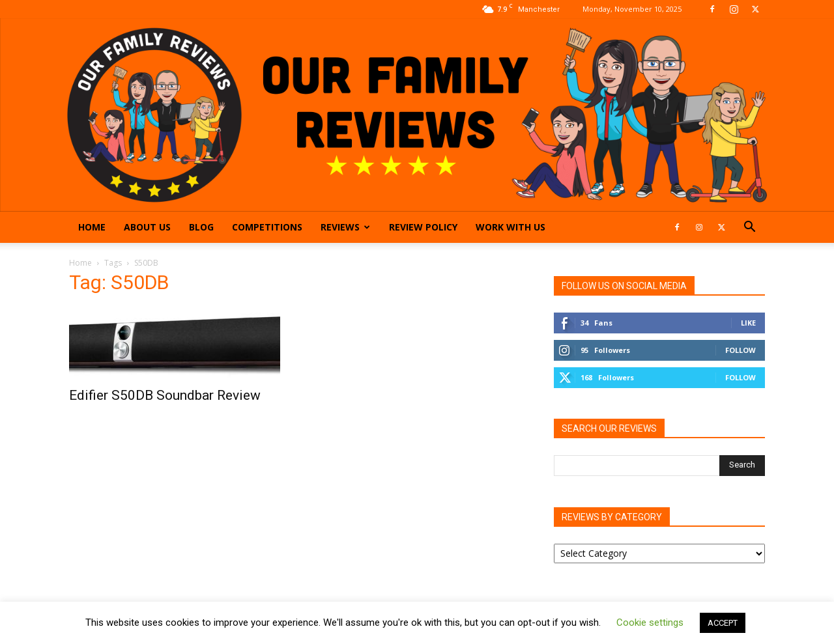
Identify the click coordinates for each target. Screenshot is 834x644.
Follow (741, 350)
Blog (201, 227)
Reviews (345, 227)
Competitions (267, 227)
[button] (749, 228)
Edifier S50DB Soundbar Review (165, 395)
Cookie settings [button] (650, 623)
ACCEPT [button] (723, 623)
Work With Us (510, 227)
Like (748, 323)
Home (92, 227)
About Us (147, 227)
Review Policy (423, 227)
